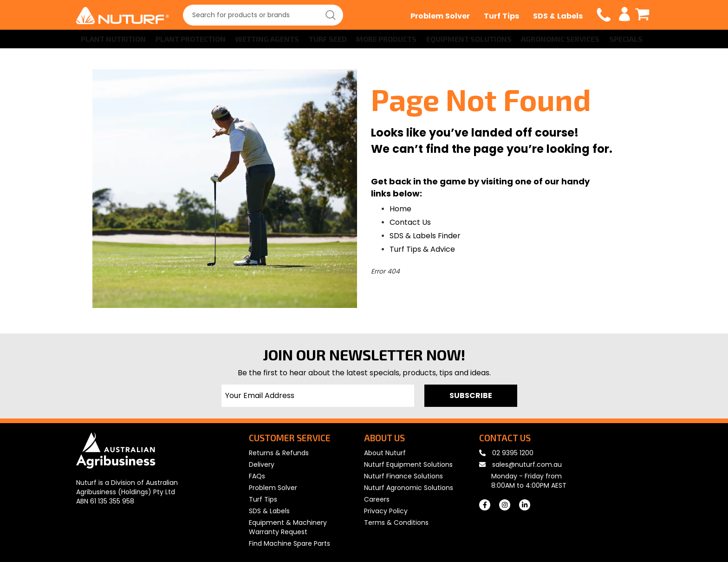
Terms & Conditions (396, 523)
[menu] (364, 39)
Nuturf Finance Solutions (403, 476)
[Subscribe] (471, 396)
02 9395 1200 (506, 453)
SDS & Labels (558, 16)
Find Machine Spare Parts (289, 543)
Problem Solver (440, 16)
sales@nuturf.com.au (520, 464)
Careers (377, 499)
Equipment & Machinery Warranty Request (288, 527)
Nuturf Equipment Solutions (408, 464)
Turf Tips (501, 16)
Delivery (262, 464)
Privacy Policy (386, 511)
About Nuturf (385, 453)
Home (400, 209)
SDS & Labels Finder (425, 236)
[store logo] (123, 16)
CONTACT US (505, 438)
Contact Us (410, 222)
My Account (625, 14)
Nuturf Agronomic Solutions (409, 488)
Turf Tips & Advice (422, 249)
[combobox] (263, 15)
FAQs (257, 476)
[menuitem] (112, 39)
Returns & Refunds (279, 453)
